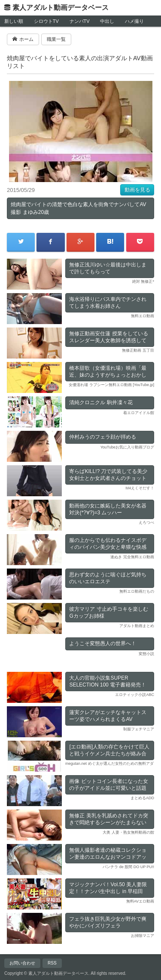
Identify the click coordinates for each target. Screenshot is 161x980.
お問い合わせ (22, 963)
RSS (52, 963)
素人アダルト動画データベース (61, 8)
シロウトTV (46, 21)
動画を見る (137, 190)
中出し (107, 21)
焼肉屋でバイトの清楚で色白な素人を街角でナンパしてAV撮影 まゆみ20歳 (78, 208)
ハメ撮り (134, 21)
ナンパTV (80, 21)
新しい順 (14, 21)
